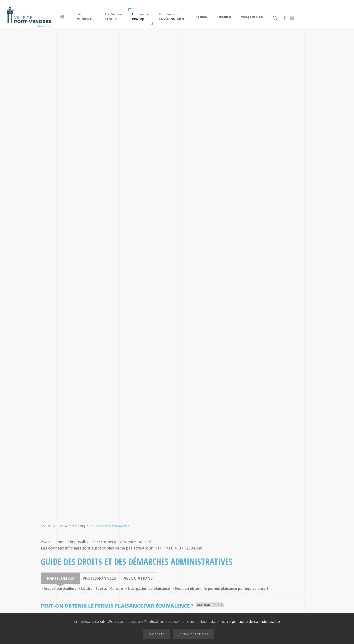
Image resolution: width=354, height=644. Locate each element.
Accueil (46, 526)
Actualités (224, 17)
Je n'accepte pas (194, 634)
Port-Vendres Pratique (73, 526)
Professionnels (99, 578)
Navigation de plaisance (149, 588)
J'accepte (156, 634)
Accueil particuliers (60, 588)
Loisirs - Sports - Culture (102, 588)
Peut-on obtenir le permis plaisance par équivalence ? (222, 588)
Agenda (201, 17)
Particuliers (60, 578)
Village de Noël (252, 17)
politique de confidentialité (255, 621)
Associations (138, 578)
